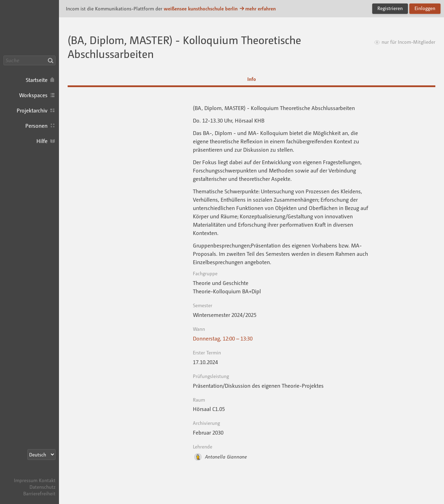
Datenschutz (42, 487)
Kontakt (47, 480)
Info (252, 79)
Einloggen (425, 8)
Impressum (26, 480)
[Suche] (29, 60)
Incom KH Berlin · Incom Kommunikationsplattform (29, 28)
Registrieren (390, 8)
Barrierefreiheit (39, 493)
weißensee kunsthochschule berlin (201, 9)
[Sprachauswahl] (41, 455)
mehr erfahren (257, 9)
